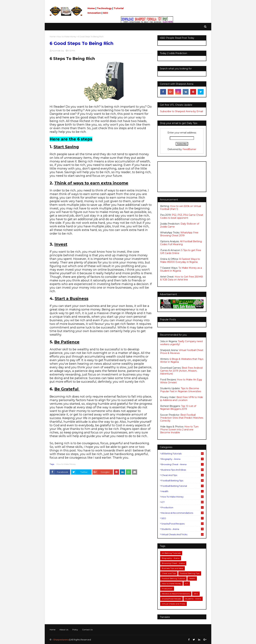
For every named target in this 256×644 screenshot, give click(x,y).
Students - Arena (182, 529)
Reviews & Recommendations (182, 513)
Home (91, 8)
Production (182, 507)
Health (182, 491)
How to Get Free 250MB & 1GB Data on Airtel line (181, 278)
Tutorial (119, 8)
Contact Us (87, 630)
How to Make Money (67, 37)
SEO (105, 13)
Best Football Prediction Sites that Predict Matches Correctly (182, 418)
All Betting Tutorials (182, 454)
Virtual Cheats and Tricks (182, 534)
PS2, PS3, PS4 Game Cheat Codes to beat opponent (182, 216)
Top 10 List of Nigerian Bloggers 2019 (178, 408)
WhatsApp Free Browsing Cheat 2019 (179, 234)
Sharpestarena (61, 640)
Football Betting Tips (182, 481)
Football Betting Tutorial (182, 486)
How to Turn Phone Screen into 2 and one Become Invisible (179, 430)
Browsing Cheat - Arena (182, 464)
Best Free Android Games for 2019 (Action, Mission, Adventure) (181, 371)
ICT (182, 502)
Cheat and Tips (182, 475)
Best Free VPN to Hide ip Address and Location (182, 399)
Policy (75, 630)
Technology (104, 8)
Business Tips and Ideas (182, 470)
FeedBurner (189, 149)
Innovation (94, 13)
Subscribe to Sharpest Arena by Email (182, 111)
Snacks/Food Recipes (182, 524)
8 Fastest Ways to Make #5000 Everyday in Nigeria (180, 261)
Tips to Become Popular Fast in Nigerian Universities (181, 390)
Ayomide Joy (58, 51)
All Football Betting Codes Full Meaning (181, 243)
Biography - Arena (182, 459)
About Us (64, 630)
